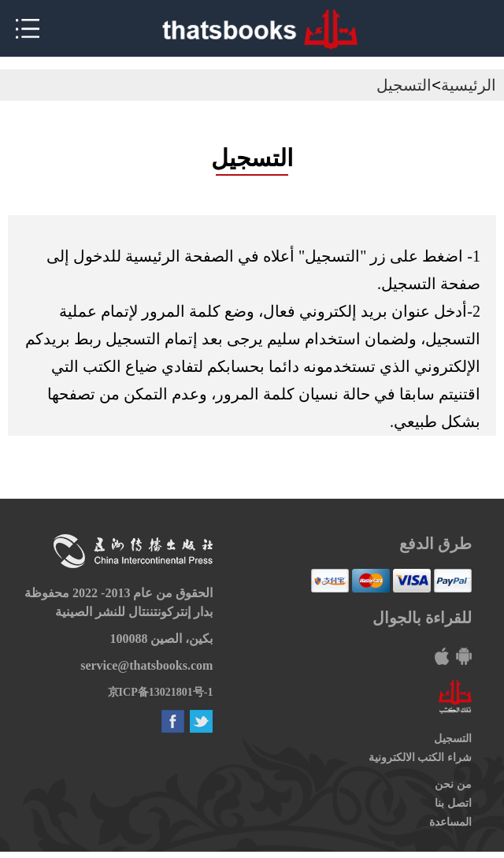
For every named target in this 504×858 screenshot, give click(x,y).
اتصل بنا (453, 803)
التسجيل (404, 85)
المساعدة (450, 822)
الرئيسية (469, 85)
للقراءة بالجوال (422, 618)
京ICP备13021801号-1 (161, 692)
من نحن (453, 784)
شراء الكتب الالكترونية (420, 758)
